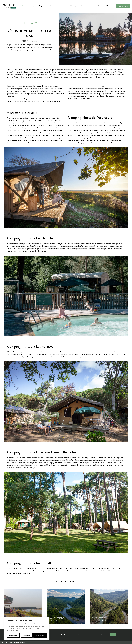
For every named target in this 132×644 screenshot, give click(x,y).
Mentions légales (97, 635)
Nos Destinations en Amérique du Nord (52, 635)
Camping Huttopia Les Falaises (30, 346)
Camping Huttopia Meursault (90, 117)
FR (113, 635)
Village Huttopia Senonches (22, 113)
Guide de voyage (29, 6)
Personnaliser (13, 635)
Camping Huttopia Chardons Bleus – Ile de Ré (42, 452)
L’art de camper (87, 6)
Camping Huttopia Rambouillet (31, 563)
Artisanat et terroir (105, 6)
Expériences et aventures (49, 6)
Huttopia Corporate (78, 635)
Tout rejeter (27, 635)
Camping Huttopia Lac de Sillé (30, 238)
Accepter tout (40, 635)
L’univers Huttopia (70, 6)
